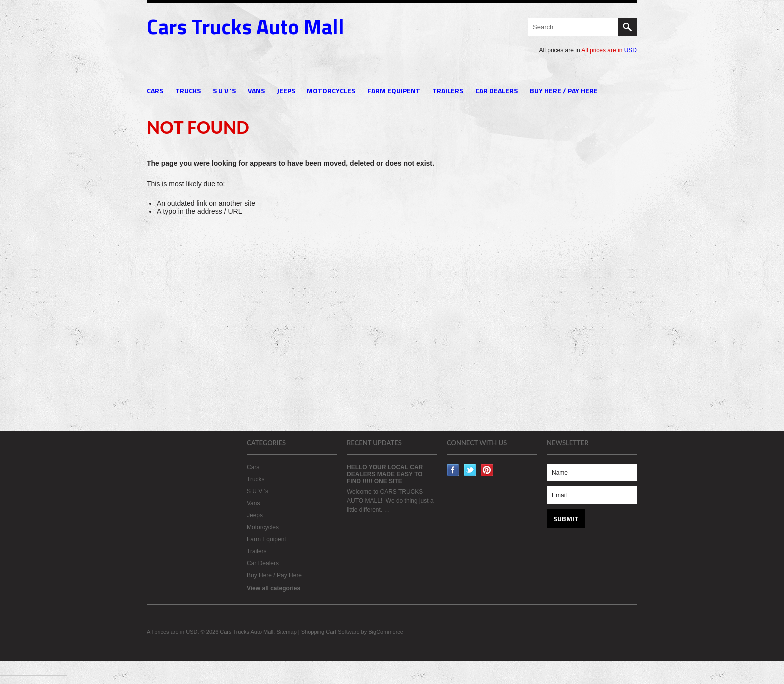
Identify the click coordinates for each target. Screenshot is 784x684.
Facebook (453, 470)
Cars (155, 90)
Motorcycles (331, 90)
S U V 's (224, 90)
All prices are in (609, 50)
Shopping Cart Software (331, 632)
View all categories (274, 588)
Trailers (448, 90)
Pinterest (487, 470)
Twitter (470, 470)
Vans (256, 90)
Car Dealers (497, 90)
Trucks (188, 90)
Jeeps (286, 90)
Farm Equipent (394, 90)
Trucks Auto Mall (246, 26)
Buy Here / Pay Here (564, 90)
